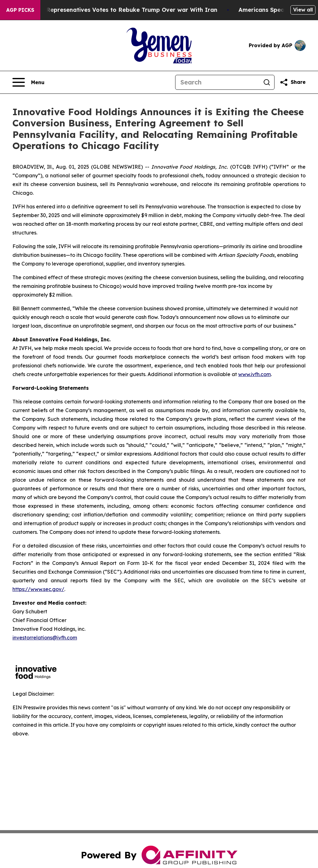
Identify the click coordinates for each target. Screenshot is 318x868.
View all (303, 10)
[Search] (217, 82)
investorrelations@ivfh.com (45, 638)
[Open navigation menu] (28, 82)
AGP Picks (20, 10)
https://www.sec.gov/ (38, 589)
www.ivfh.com (254, 374)
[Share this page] (293, 82)
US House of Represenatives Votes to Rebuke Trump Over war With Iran (119, 10)
